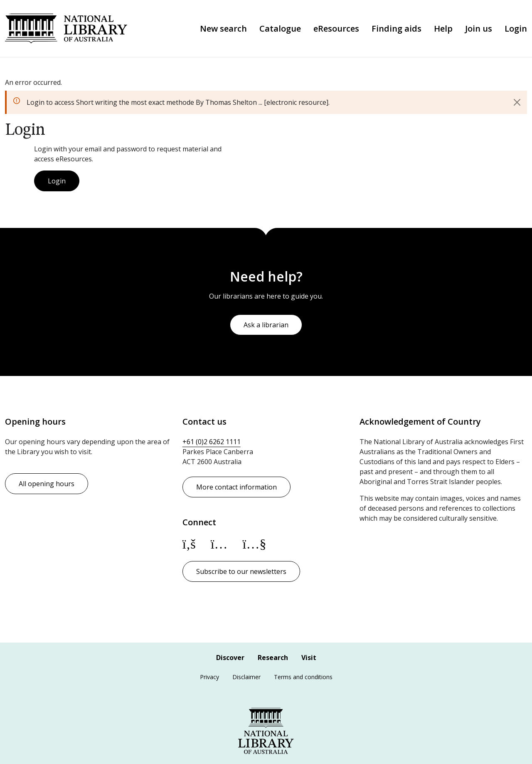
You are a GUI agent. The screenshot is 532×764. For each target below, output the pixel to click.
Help (443, 29)
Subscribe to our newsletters (241, 571)
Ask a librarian (266, 325)
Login (516, 29)
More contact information (236, 487)
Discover (230, 658)
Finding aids (397, 29)
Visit (309, 658)
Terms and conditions (303, 677)
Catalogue (280, 29)
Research (273, 658)
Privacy (209, 677)
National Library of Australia (66, 28)
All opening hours (47, 484)
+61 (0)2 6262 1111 (212, 442)
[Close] (517, 102)
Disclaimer (246, 677)
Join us (479, 29)
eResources (336, 29)
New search (223, 29)
